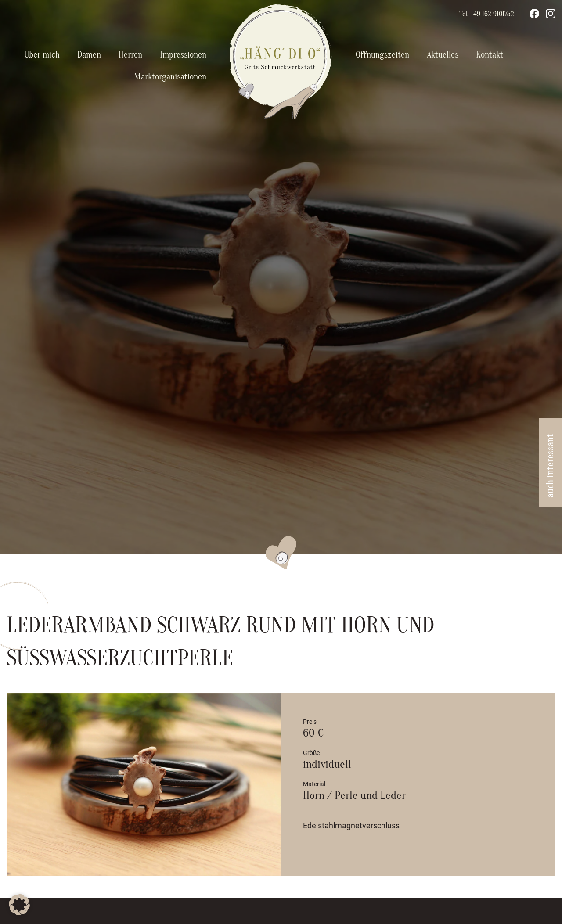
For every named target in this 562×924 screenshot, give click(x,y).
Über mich (42, 55)
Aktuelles (443, 55)
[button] (19, 905)
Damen (89, 55)
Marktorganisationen (170, 77)
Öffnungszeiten (382, 55)
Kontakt (490, 55)
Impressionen (183, 55)
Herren (130, 55)
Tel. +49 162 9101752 (487, 14)
